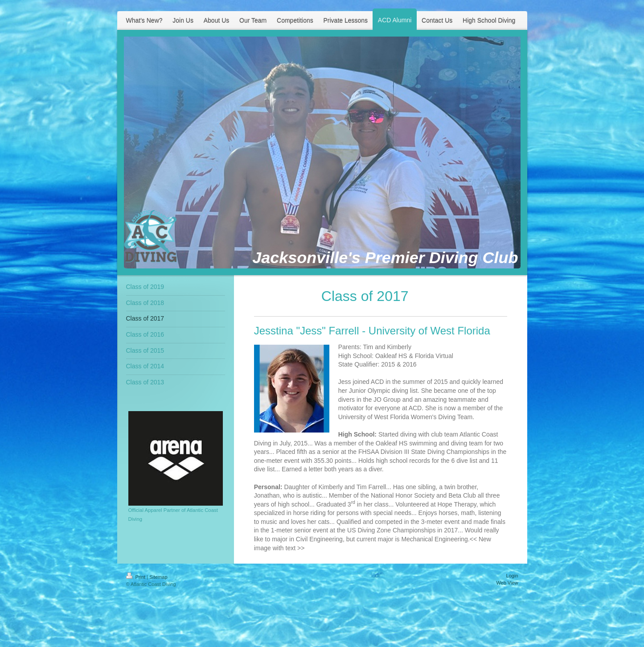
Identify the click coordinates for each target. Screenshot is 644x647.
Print (137, 577)
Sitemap (158, 577)
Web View (507, 583)
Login (512, 576)
